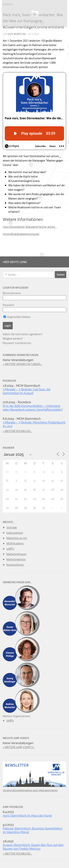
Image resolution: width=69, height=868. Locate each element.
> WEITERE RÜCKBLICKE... (17, 431)
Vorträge (12, 527)
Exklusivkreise (15, 533)
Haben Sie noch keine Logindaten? (23, 334)
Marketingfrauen (16, 554)
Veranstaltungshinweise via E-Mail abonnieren (34, 788)
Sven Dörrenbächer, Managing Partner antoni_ (30, 227)
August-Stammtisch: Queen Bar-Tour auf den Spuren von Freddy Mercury (33, 847)
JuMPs (10, 721)
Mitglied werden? (13, 339)
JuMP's (10, 549)
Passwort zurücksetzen (17, 343)
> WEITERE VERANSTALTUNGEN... (22, 364)
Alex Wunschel (17, 34)
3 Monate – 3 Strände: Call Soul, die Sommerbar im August (27, 391)
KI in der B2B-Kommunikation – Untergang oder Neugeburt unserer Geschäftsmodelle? (33, 408)
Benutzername (12, 293)
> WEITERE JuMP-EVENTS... (19, 747)
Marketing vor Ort (17, 538)
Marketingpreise (16, 559)
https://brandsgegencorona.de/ (21, 234)
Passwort (9, 305)
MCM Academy (15, 543)
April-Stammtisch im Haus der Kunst (27, 816)
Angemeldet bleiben (17, 317)
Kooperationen (15, 565)
